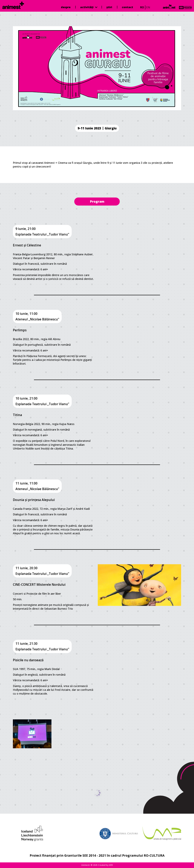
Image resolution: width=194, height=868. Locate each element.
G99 (111, 865)
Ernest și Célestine (27, 245)
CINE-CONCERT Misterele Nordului (39, 585)
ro (142, 7)
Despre (66, 7)
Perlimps (20, 330)
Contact (127, 7)
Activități (89, 7)
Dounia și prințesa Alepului (34, 500)
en (148, 7)
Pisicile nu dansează (28, 660)
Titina (17, 415)
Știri (109, 7)
